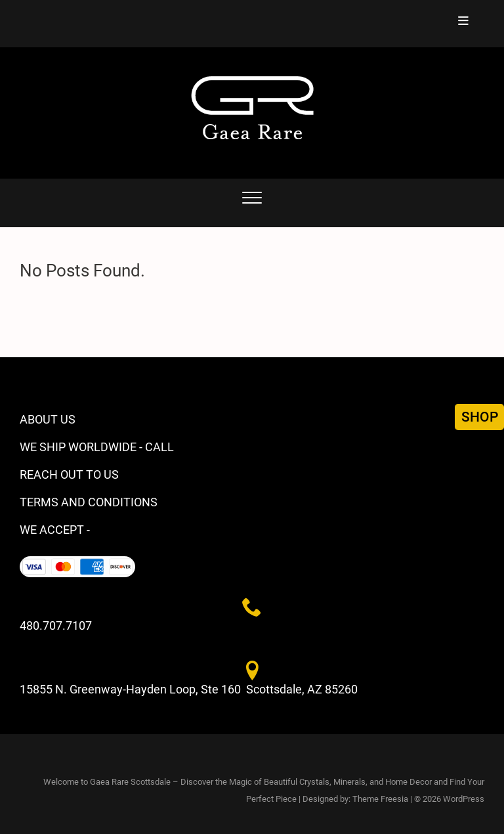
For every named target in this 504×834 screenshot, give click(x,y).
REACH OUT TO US (69, 474)
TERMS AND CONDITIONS (89, 502)
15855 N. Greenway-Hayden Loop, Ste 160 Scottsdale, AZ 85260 (189, 689)
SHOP (480, 417)
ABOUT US (48, 419)
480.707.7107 (56, 625)
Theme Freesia (380, 799)
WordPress (464, 799)
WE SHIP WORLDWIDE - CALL (97, 447)
